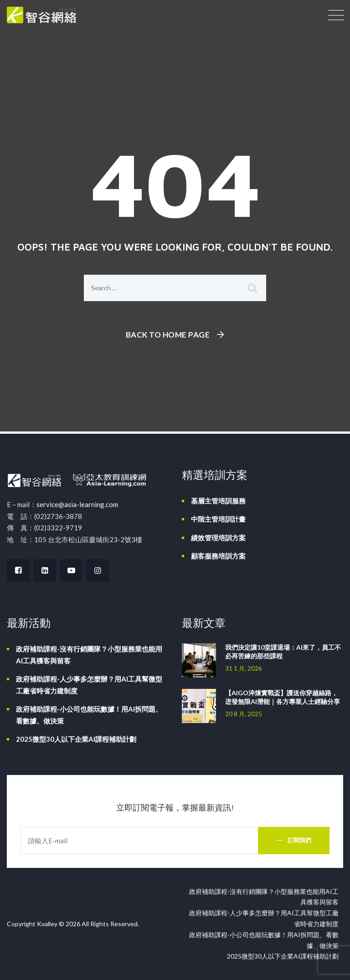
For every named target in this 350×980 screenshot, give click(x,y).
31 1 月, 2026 (244, 668)
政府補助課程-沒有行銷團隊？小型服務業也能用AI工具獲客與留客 (89, 655)
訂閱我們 (299, 840)
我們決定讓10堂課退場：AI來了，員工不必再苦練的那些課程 (283, 652)
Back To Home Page (168, 335)
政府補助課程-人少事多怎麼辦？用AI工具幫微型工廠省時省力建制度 (89, 685)
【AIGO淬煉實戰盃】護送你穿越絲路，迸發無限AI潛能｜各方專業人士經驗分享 (283, 697)
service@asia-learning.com (77, 504)
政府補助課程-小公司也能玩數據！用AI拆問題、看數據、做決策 (89, 715)
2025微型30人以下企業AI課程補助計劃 (76, 739)
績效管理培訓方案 (218, 538)
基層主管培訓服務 (218, 501)
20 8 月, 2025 (244, 714)
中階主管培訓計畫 (218, 519)
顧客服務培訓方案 (218, 556)
